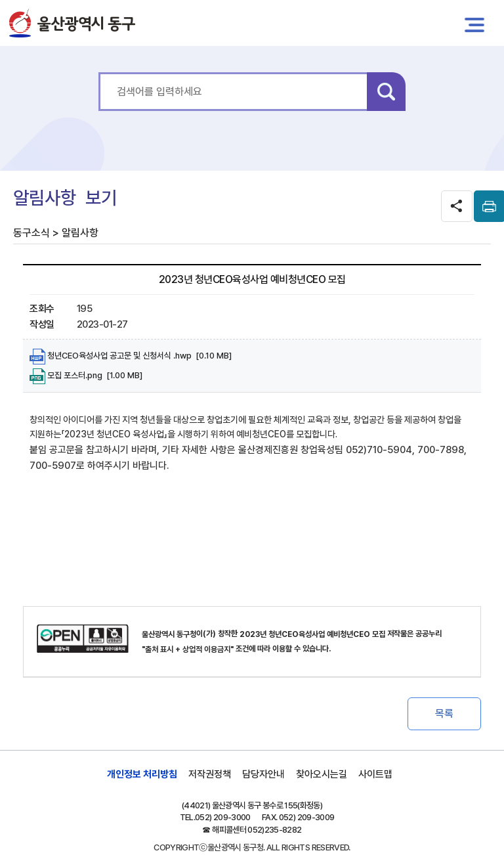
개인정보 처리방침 (142, 774)
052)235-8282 (274, 830)
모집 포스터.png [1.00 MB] (86, 376)
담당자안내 (263, 774)
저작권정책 (210, 774)
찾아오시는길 (322, 774)
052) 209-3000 (223, 817)
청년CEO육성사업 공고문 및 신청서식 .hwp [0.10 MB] (131, 357)
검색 (386, 92)
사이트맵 (375, 774)
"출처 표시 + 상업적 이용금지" (188, 649)
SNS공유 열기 (457, 206)
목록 (444, 713)
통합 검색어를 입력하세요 (99, 73)
